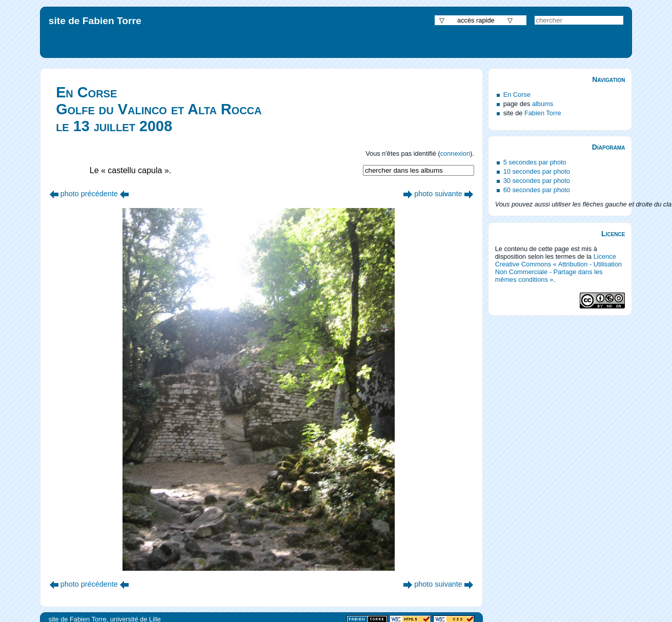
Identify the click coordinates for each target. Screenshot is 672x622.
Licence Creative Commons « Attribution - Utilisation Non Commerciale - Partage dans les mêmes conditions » (559, 268)
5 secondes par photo (535, 162)
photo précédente (89, 194)
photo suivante (438, 194)
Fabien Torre (543, 113)
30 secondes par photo (537, 181)
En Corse (517, 95)
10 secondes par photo (537, 171)
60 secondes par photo (537, 190)
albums (543, 104)
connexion (455, 153)
